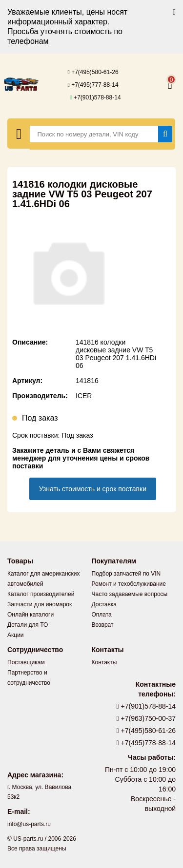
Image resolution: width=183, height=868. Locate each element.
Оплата (102, 615)
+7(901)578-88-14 (95, 97)
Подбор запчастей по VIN (126, 574)
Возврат (103, 625)
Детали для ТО (28, 625)
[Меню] (19, 134)
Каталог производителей (41, 594)
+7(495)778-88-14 (146, 743)
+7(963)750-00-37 (146, 718)
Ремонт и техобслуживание (129, 584)
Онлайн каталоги (30, 615)
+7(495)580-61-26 (93, 72)
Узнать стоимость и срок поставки (93, 489)
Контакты (104, 662)
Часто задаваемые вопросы (130, 594)
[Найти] (165, 134)
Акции (16, 635)
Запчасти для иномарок (40, 604)
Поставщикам (26, 662)
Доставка (104, 604)
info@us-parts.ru (29, 824)
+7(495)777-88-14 (93, 85)
